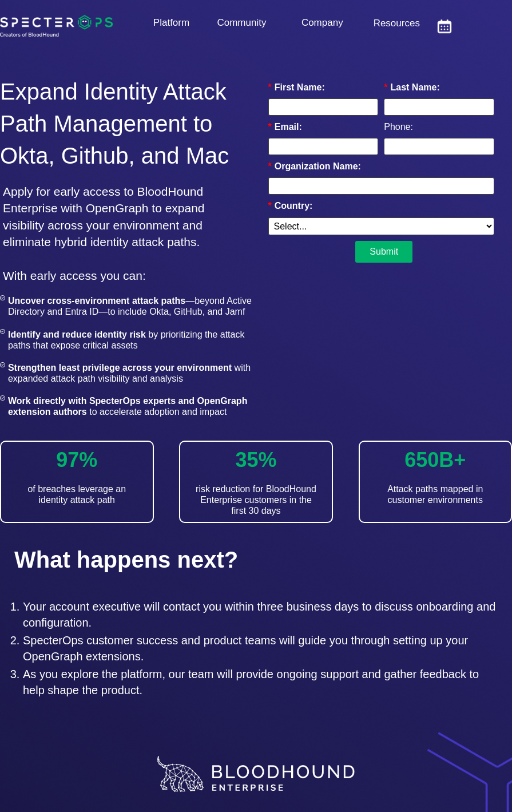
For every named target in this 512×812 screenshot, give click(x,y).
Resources (397, 23)
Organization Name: (315, 166)
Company (322, 23)
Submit (384, 251)
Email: (285, 127)
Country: (291, 206)
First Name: (297, 87)
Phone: (398, 127)
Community (241, 23)
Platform (171, 23)
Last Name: (412, 87)
